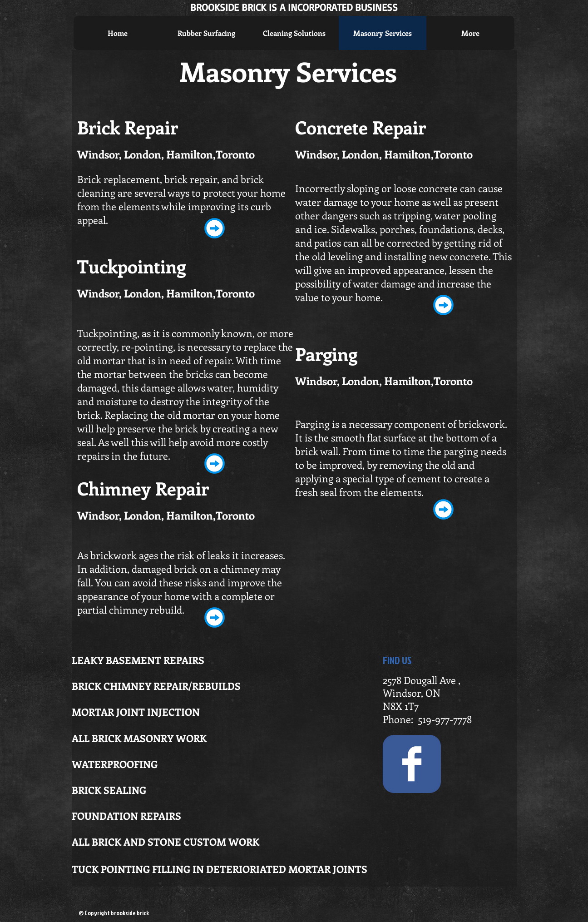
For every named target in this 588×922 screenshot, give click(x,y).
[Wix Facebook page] (412, 764)
